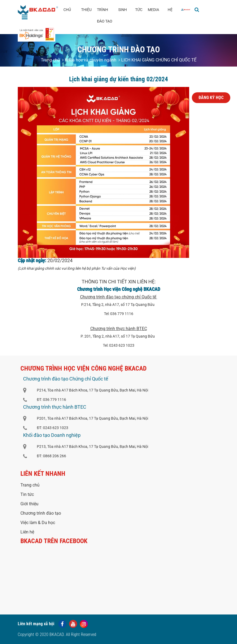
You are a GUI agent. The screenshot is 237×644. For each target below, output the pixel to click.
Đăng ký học (211, 98)
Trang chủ (50, 60)
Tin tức (27, 494)
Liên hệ (27, 532)
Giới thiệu (29, 504)
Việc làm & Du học (38, 523)
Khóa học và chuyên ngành (89, 60)
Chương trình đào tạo (41, 513)
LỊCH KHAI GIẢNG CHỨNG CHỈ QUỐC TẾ (157, 60)
